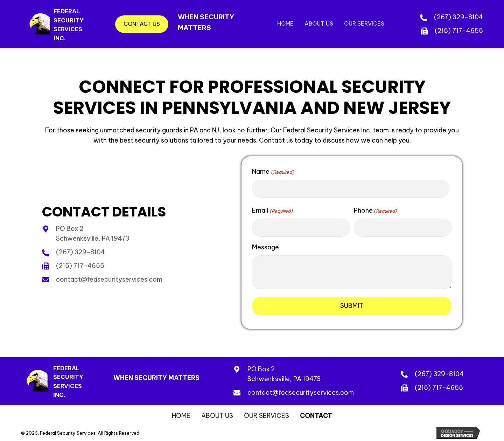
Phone (375, 211)
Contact (316, 416)
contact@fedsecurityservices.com (109, 279)
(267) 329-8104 (458, 17)
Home (181, 416)
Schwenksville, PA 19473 (284, 379)
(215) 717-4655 (459, 31)
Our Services (267, 416)
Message (265, 247)
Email (272, 211)
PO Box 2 (261, 369)
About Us (217, 416)
